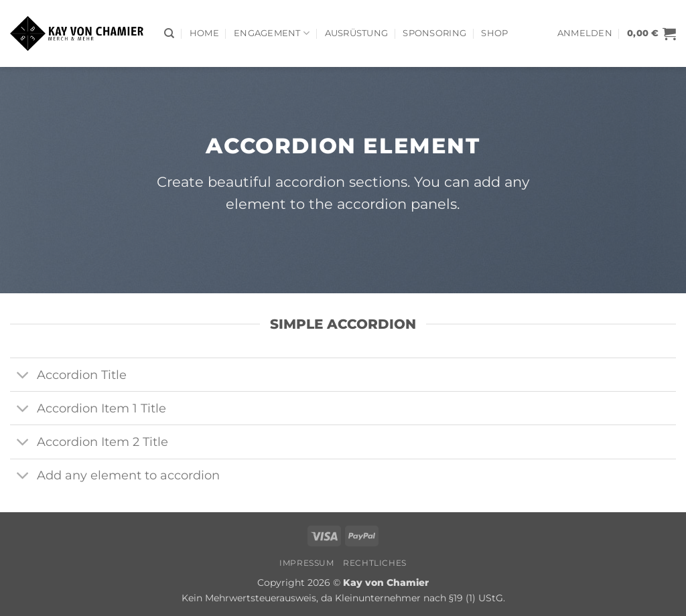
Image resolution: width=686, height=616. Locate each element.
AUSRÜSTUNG (357, 33)
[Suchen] (169, 33)
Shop (494, 33)
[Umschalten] (23, 376)
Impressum (307, 563)
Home (204, 33)
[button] (585, 33)
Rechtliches (375, 563)
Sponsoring (434, 33)
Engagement (272, 33)
